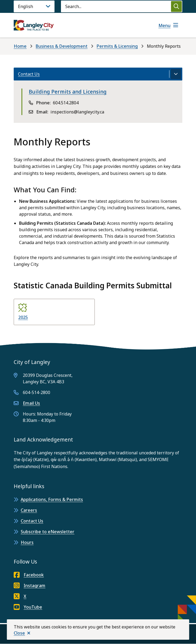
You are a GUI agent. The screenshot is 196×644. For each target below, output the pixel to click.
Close (19, 633)
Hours (27, 542)
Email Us (31, 403)
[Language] (34, 6)
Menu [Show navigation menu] (164, 25)
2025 (23, 317)
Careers (29, 510)
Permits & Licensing (117, 46)
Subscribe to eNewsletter (48, 532)
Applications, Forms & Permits (52, 499)
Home (20, 46)
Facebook (29, 575)
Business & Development (62, 46)
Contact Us (32, 521)
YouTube (28, 607)
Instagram (30, 586)
